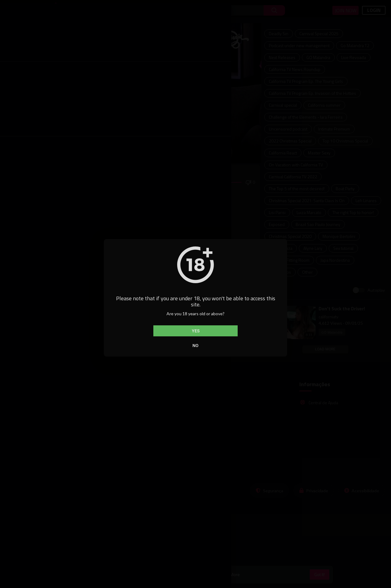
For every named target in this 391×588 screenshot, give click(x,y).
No (195, 346)
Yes (196, 331)
